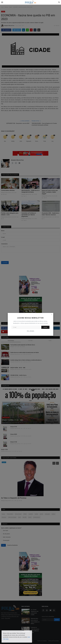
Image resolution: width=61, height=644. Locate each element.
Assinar (45, 327)
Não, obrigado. (31, 331)
